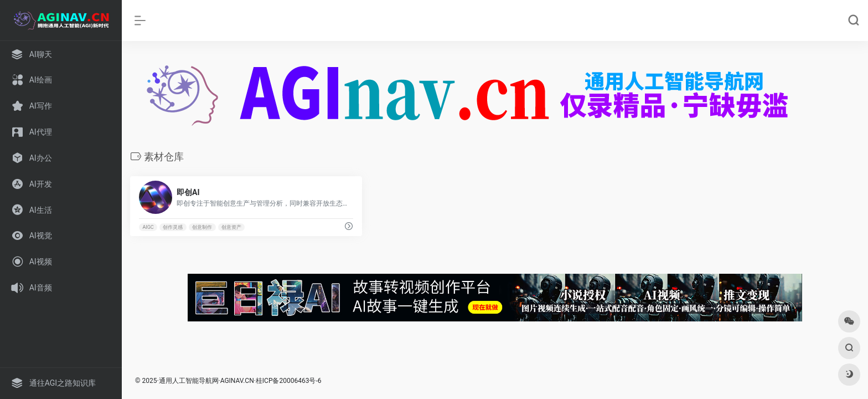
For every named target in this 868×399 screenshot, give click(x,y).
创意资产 (231, 227)
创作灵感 (173, 227)
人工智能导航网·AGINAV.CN (213, 381)
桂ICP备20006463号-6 (289, 381)
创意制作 (202, 227)
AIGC (148, 227)
